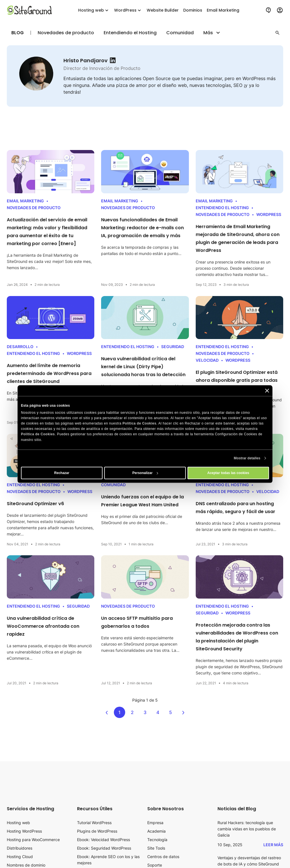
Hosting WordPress (24, 831)
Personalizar (145, 473)
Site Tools (156, 848)
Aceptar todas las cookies (228, 473)
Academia (156, 831)
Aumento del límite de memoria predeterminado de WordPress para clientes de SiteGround (49, 373)
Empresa (155, 823)
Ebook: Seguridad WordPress (104, 848)
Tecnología (157, 840)
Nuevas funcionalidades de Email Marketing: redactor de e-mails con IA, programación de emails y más (142, 228)
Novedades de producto (66, 33)
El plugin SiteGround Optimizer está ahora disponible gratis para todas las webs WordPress (237, 380)
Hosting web (94, 10)
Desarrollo (20, 347)
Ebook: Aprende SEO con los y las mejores (108, 860)
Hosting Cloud (20, 857)
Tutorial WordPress (94, 823)
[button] (278, 33)
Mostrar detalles (247, 458)
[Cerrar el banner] (267, 391)
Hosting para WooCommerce (33, 840)
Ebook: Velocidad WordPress (104, 840)
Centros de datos (163, 857)
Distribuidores (20, 848)
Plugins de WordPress (97, 831)
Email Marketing (25, 201)
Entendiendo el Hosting (130, 33)
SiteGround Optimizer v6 (35, 504)
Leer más (273, 845)
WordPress (128, 10)
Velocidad (207, 360)
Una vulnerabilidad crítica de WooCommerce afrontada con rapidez (43, 626)
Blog (18, 33)
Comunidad (180, 33)
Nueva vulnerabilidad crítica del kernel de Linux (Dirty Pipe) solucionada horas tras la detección (143, 367)
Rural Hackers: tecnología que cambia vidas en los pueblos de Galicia (247, 829)
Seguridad (173, 347)
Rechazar (62, 473)
